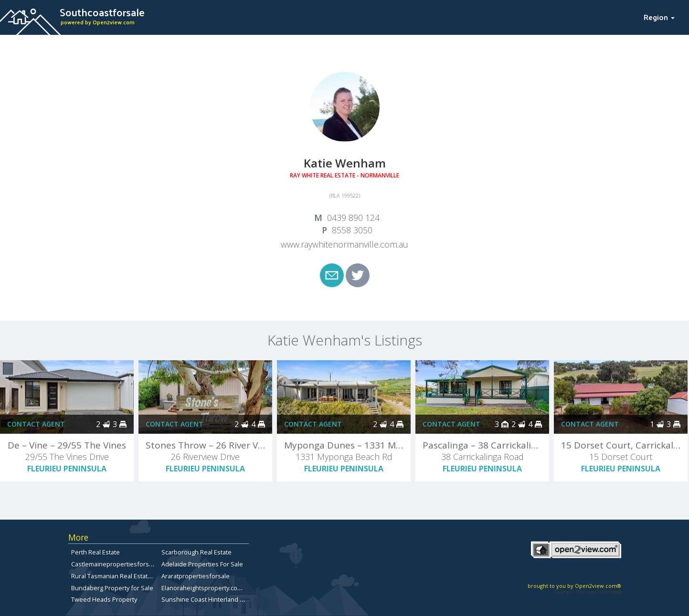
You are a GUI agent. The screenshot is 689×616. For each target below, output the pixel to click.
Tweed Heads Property (104, 599)
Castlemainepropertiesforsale (114, 564)
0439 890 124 (353, 218)
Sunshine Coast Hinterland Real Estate (216, 599)
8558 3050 (352, 230)
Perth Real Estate (95, 552)
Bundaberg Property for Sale (112, 588)
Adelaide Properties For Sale (202, 564)
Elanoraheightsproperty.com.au (206, 588)
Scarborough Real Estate (196, 552)
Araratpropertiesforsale (196, 576)
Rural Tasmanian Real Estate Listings (123, 576)
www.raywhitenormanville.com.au (344, 244)
